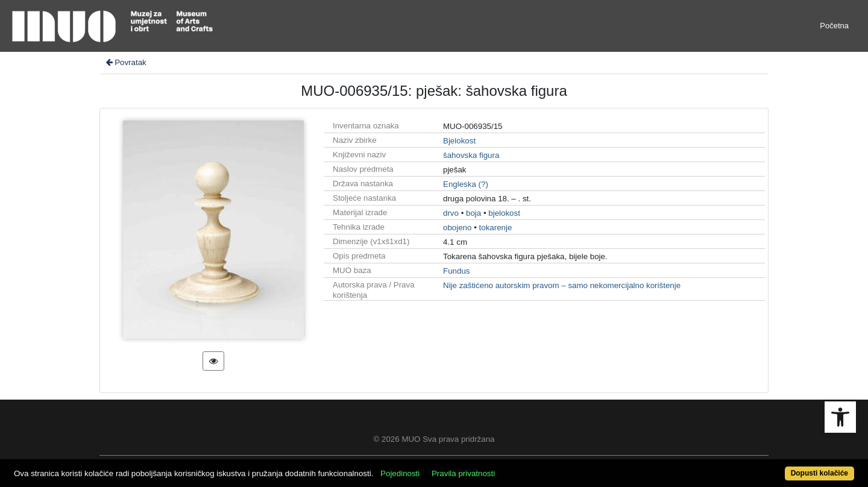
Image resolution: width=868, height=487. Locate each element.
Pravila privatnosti (463, 473)
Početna (834, 26)
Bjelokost (459, 141)
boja (473, 213)
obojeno (457, 228)
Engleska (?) (466, 184)
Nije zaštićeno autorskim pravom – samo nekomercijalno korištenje (562, 285)
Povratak (125, 62)
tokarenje (496, 228)
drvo (451, 213)
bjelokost (504, 213)
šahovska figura (471, 155)
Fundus (456, 271)
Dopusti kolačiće (819, 473)
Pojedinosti (400, 473)
